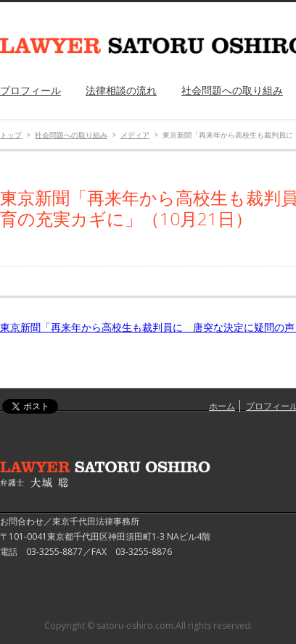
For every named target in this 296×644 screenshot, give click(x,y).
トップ (11, 135)
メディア (135, 135)
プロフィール (30, 90)
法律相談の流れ (121, 90)
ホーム (222, 406)
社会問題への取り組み (232, 90)
